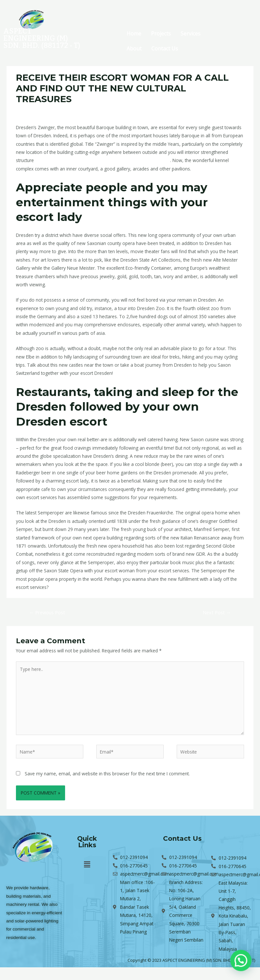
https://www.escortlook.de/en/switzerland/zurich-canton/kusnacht (103, 160)
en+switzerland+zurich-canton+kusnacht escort (107, 111)
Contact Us (165, 48)
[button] (87, 864)
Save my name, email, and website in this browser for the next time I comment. (107, 774)
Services (191, 34)
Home (134, 34)
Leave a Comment (35, 111)
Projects (161, 34)
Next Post (217, 612)
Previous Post (47, 612)
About (134, 48)
